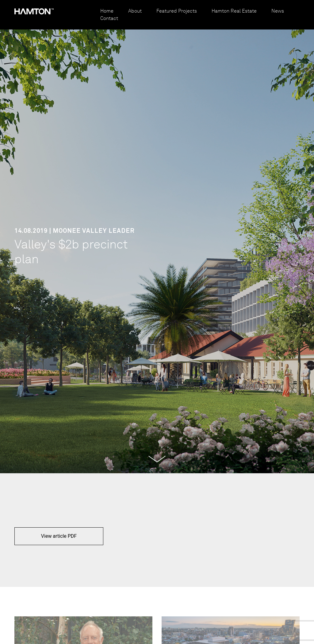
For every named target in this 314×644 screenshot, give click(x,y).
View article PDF (59, 536)
